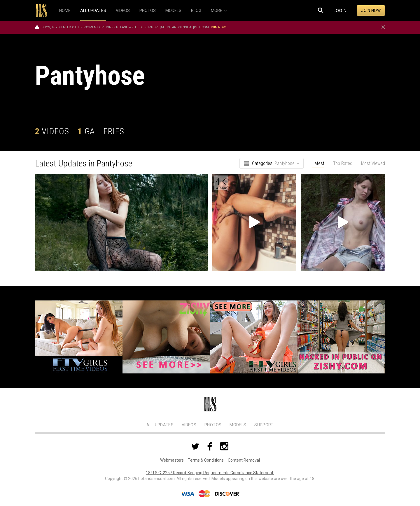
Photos (213, 425)
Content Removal (244, 460)
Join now (371, 11)
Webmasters (172, 460)
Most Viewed (373, 163)
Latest (318, 163)
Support (264, 425)
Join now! (218, 27)
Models (238, 425)
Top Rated (343, 163)
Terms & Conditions (206, 460)
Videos (189, 425)
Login (340, 11)
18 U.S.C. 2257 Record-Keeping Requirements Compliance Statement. (210, 473)
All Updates (160, 425)
